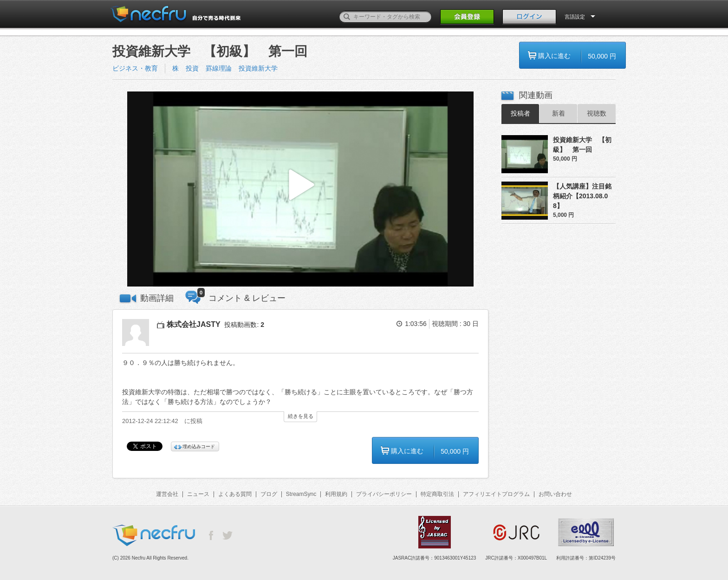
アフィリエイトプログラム (496, 494)
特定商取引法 (437, 494)
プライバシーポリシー (384, 494)
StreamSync (301, 494)
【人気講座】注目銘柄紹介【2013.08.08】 (582, 196)
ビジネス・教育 (135, 68)
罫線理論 (219, 68)
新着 (559, 113)
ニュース (198, 494)
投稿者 (520, 113)
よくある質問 (235, 494)
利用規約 (336, 494)
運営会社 (167, 494)
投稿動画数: (244, 325)
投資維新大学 (258, 68)
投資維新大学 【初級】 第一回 (582, 145)
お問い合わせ (555, 494)
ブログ (269, 494)
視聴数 (597, 113)
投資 (192, 68)
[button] (300, 189)
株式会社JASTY (194, 324)
